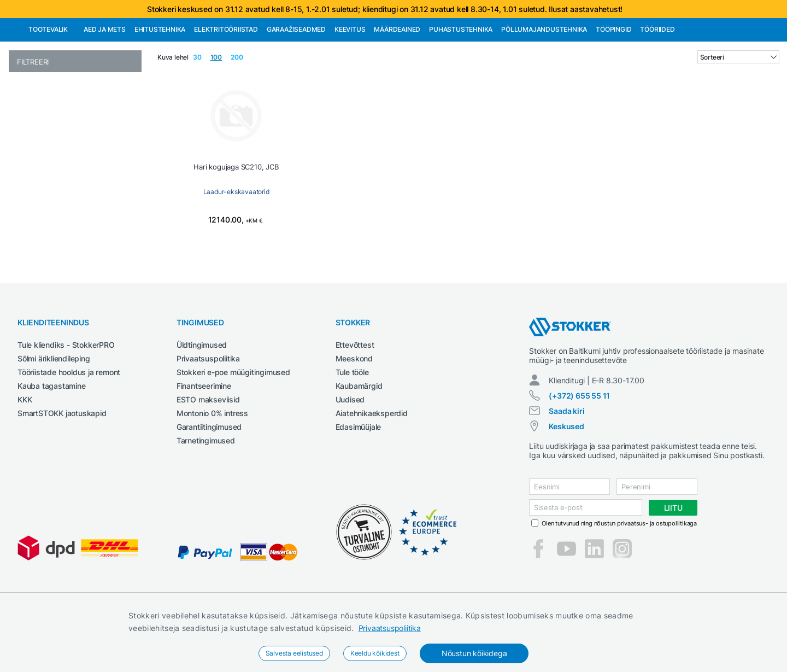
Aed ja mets (105, 86)
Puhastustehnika (461, 86)
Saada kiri (566, 467)
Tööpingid (613, 86)
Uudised (350, 456)
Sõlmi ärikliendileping (54, 415)
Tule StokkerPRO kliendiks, (122, 28)
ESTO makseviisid (208, 456)
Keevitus (350, 86)
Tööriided (657, 86)
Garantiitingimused (209, 483)
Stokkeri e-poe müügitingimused (233, 428)
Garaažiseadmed (296, 86)
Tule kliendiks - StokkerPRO (66, 401)
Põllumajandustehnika (544, 86)
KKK (25, 456)
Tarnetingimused (206, 497)
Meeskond (354, 415)
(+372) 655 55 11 (579, 452)
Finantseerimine (204, 442)
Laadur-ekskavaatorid (236, 248)
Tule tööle (352, 428)
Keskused (566, 483)
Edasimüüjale (359, 483)
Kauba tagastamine (52, 442)
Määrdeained (397, 86)
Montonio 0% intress (212, 469)
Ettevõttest (355, 401)
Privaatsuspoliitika (390, 628)
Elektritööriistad (226, 86)
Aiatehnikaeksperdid (372, 469)
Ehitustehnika (160, 86)
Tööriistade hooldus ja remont (69, 428)
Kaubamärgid (359, 442)
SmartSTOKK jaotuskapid (62, 469)
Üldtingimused (202, 401)
